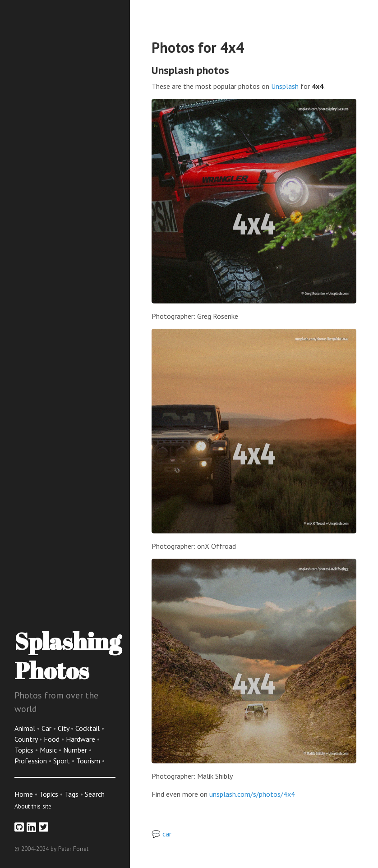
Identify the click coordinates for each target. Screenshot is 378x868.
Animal (26, 728)
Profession (32, 761)
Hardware (81, 739)
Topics (25, 750)
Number (76, 750)
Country (27, 739)
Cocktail (88, 728)
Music (49, 750)
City (64, 728)
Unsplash (285, 86)
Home (24, 794)
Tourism (89, 761)
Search (95, 794)
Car (47, 728)
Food (53, 739)
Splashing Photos (68, 655)
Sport (62, 761)
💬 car (161, 834)
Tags (71, 794)
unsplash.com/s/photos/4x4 (252, 794)
